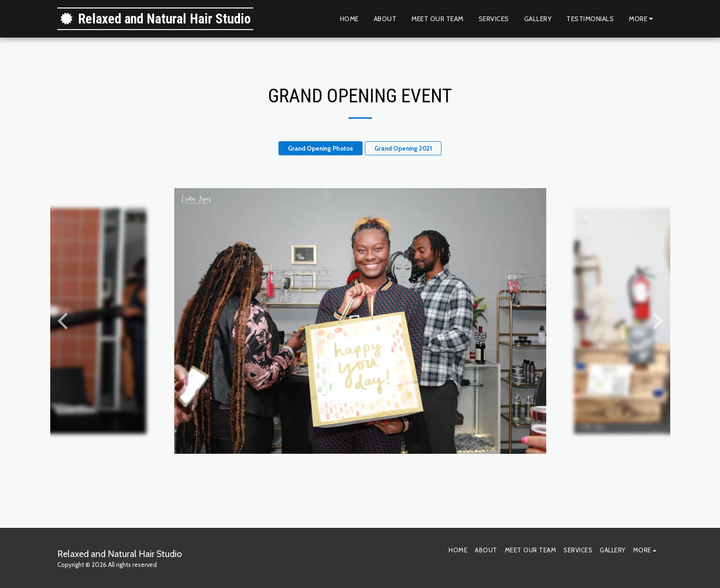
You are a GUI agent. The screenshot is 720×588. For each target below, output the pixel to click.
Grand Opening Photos (321, 148)
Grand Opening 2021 (403, 148)
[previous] (64, 321)
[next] (656, 321)
